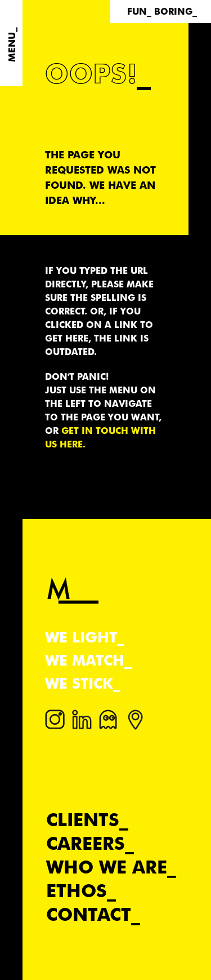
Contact (89, 914)
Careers (86, 843)
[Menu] (11, 43)
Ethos (77, 891)
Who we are (107, 867)
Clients (83, 820)
